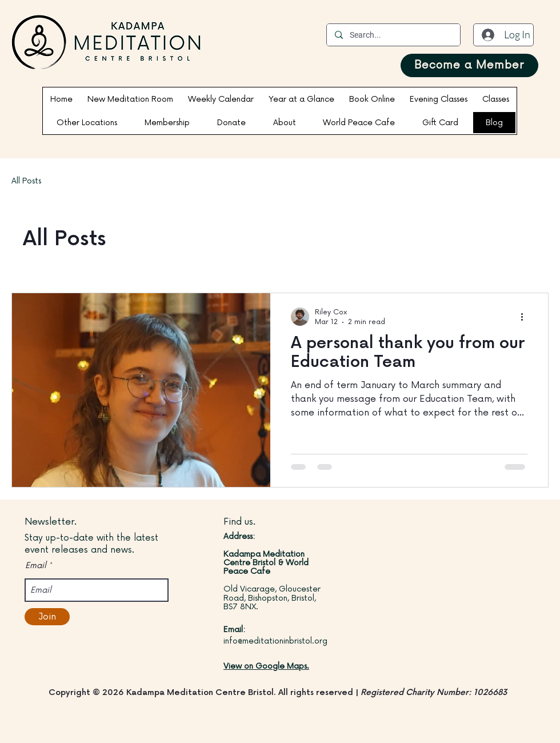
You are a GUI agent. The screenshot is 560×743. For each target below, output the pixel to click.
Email (36, 566)
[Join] (47, 617)
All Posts (26, 181)
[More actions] (526, 317)
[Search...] (393, 35)
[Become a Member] (469, 65)
